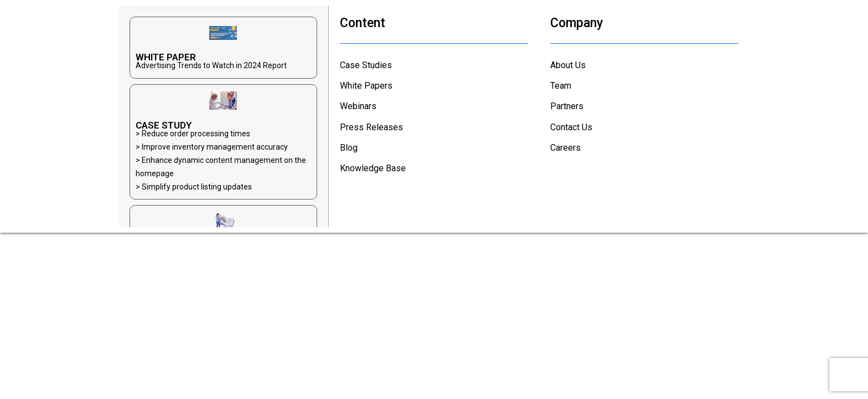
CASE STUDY (164, 125)
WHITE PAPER (166, 57)
